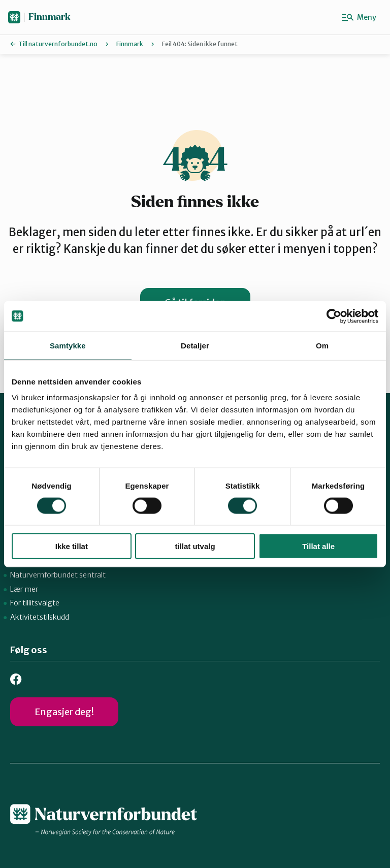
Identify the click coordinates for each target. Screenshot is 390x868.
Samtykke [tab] (68, 345)
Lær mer (24, 589)
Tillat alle (318, 546)
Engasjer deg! (64, 712)
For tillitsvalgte (35, 603)
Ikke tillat (72, 546)
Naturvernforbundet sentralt (58, 575)
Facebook (16, 679)
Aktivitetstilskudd (40, 617)
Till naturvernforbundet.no (58, 44)
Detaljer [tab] (195, 345)
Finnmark (50, 17)
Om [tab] (322, 345)
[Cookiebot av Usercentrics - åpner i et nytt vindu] (334, 316)
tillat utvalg (195, 546)
